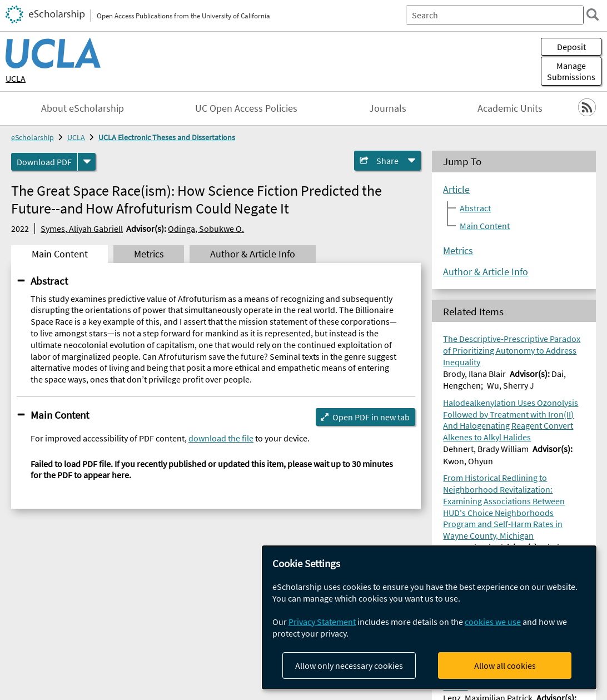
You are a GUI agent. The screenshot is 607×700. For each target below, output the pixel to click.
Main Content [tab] (60, 254)
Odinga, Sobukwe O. (206, 229)
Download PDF (44, 162)
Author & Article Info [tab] (253, 254)
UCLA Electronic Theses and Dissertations (167, 137)
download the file (221, 438)
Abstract (49, 281)
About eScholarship (83, 108)
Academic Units (510, 108)
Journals (388, 108)
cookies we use (493, 622)
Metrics (458, 251)
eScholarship (33, 137)
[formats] (87, 162)
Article (456, 190)
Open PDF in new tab (371, 417)
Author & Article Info (486, 272)
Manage (571, 71)
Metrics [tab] (149, 254)
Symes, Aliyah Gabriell (82, 229)
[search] (593, 14)
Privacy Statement (322, 622)
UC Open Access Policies (246, 108)
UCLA (16, 78)
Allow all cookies (505, 666)
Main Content (60, 415)
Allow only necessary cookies (349, 666)
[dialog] (429, 617)
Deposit (571, 47)
